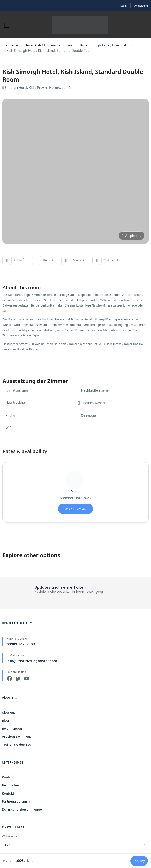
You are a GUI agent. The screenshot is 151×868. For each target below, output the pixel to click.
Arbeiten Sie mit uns (17, 737)
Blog (5, 721)
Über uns (9, 713)
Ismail (75, 492)
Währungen (10, 836)
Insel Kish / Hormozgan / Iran (49, 45)
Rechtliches (11, 785)
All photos (132, 236)
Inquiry (139, 861)
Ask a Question (75, 509)
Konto (7, 777)
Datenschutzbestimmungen (23, 809)
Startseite (10, 45)
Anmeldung (141, 6)
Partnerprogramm (16, 801)
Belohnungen (12, 729)
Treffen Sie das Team (18, 745)
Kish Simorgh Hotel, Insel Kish (104, 45)
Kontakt (8, 793)
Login (123, 6)
